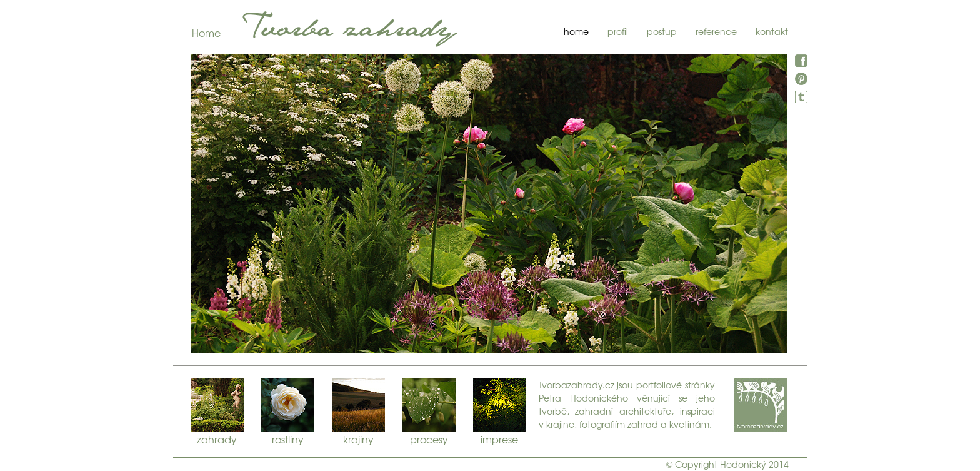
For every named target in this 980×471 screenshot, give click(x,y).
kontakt (772, 31)
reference (716, 31)
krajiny (358, 405)
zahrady (217, 405)
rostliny (288, 405)
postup (662, 31)
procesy (429, 405)
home (576, 31)
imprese (500, 405)
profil (618, 31)
